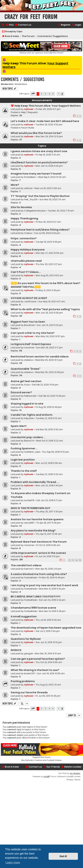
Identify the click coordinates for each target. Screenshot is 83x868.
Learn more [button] (13, 862)
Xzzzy (27, 385)
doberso (29, 360)
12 (69, 560)
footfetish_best (32, 452)
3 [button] (45, 94)
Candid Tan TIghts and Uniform (32, 415)
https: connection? (24, 238)
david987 (29, 523)
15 (80, 560)
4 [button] (49, 94)
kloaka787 (30, 673)
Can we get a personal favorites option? (38, 659)
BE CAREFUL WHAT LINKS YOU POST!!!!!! (36, 597)
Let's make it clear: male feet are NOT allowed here (45, 121)
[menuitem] (10, 25)
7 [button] (58, 94)
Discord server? (21, 392)
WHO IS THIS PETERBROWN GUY (31, 508)
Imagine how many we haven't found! (36, 174)
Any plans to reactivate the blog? (33, 531)
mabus (28, 233)
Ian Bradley (75, 773)
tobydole (29, 418)
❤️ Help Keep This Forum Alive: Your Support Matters (46, 106)
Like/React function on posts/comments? (39, 162)
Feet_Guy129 (31, 199)
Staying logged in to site (27, 404)
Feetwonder (30, 396)
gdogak (28, 653)
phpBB (46, 777)
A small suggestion (24, 616)
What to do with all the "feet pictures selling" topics (45, 309)
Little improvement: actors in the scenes (38, 553)
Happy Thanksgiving (24, 218)
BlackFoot (29, 325)
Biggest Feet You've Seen (28, 322)
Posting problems (23, 681)
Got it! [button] (63, 856)
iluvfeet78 (29, 500)
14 (76, 560)
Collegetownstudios (35, 211)
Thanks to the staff (24, 471)
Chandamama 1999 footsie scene (33, 608)
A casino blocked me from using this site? (39, 574)
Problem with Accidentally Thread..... (35, 482)
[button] (33, 94)
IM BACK (16, 650)
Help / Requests (29, 112)
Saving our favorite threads (29, 692)
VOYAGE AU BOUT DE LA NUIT (29, 298)
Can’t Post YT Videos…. (26, 272)
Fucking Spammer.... (24, 448)
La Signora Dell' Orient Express (31, 344)
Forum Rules (28, 128)
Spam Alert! (19, 426)
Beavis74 (29, 441)
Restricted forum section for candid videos (40, 357)
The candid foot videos (26, 565)
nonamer (29, 348)
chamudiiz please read (26, 261)
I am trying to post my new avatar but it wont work (44, 585)
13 (73, 560)
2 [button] (41, 94)
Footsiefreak (30, 578)
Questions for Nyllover (26, 639)
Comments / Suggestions (23, 79)
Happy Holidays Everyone (28, 250)
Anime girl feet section (26, 381)
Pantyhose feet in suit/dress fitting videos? (40, 230)
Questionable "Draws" (26, 369)
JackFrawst (30, 301)
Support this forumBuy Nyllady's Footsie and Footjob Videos (41, 752)
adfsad (28, 188)
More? (15, 185)
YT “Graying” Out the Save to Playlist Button (40, 196)
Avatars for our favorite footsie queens (37, 519)
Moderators (21, 84)
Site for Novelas (21, 207)
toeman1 (29, 569)
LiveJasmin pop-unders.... (28, 437)
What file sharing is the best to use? (35, 670)
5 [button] (53, 94)
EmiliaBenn (30, 177)
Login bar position (23, 460)
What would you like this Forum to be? (36, 133)
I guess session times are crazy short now (39, 151)
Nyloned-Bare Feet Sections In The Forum (39, 542)
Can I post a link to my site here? (33, 333)
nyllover (29, 109)
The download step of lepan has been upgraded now (46, 628)
